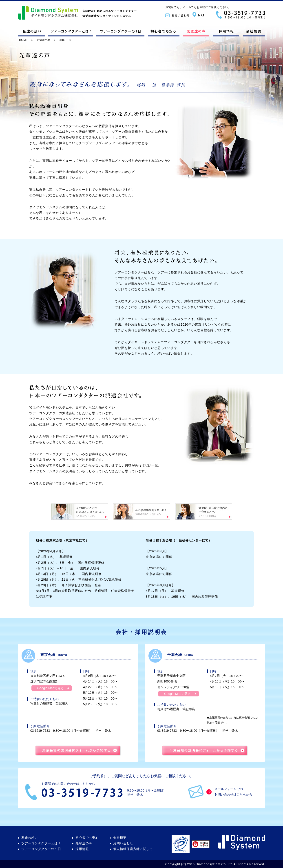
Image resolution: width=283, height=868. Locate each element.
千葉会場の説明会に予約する (205, 751)
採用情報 (226, 32)
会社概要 (253, 32)
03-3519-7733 (42, 731)
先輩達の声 (196, 32)
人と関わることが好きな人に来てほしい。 (80, 512)
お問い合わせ (179, 15)
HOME (23, 40)
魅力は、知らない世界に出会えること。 (203, 512)
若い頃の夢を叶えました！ (141, 512)
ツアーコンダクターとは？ (71, 32)
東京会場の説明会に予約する (78, 751)
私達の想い (31, 32)
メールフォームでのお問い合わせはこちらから (233, 792)
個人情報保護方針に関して (133, 849)
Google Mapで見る (51, 688)
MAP (202, 15)
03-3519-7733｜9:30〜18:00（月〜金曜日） (238, 15)
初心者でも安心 (164, 32)
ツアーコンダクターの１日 (120, 32)
